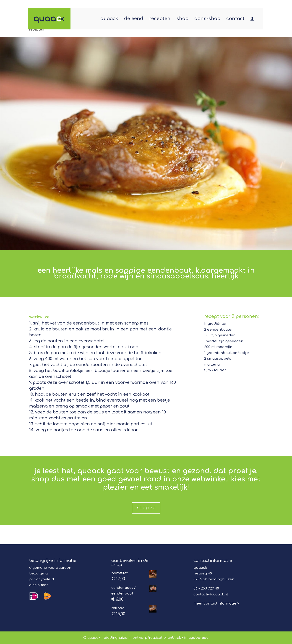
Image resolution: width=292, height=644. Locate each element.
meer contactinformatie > (216, 604)
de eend (134, 19)
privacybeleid (42, 579)
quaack (109, 19)
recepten (160, 19)
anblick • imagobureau (188, 638)
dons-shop (207, 19)
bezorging (38, 573)
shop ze (146, 508)
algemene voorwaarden (50, 568)
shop (182, 19)
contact (235, 19)
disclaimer (39, 585)
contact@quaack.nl (211, 594)
